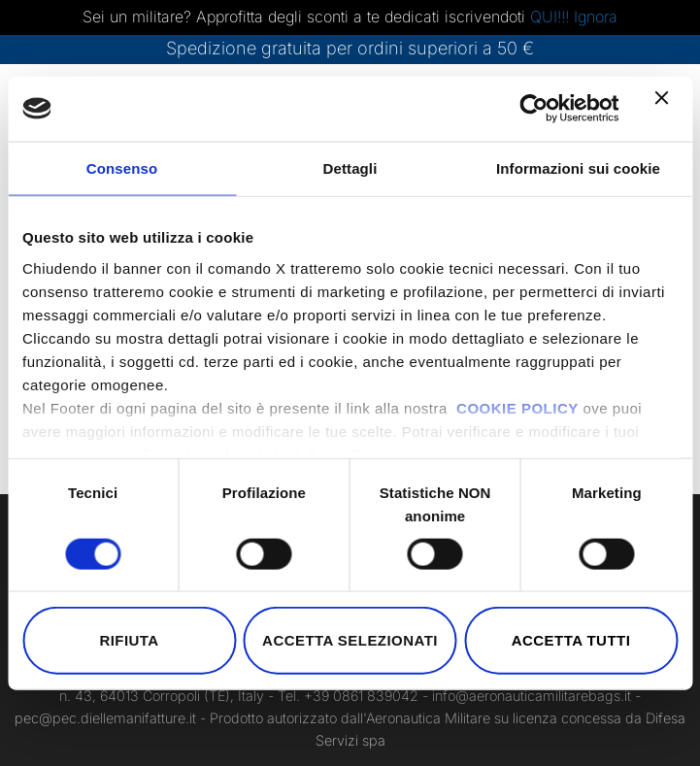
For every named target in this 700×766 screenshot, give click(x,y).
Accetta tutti (571, 640)
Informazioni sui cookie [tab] (578, 168)
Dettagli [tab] (350, 168)
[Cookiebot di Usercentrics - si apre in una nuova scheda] (533, 109)
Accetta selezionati (350, 640)
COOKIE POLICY (517, 407)
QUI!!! (552, 17)
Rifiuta (129, 640)
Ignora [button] (596, 17)
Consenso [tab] (122, 168)
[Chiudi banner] (666, 109)
